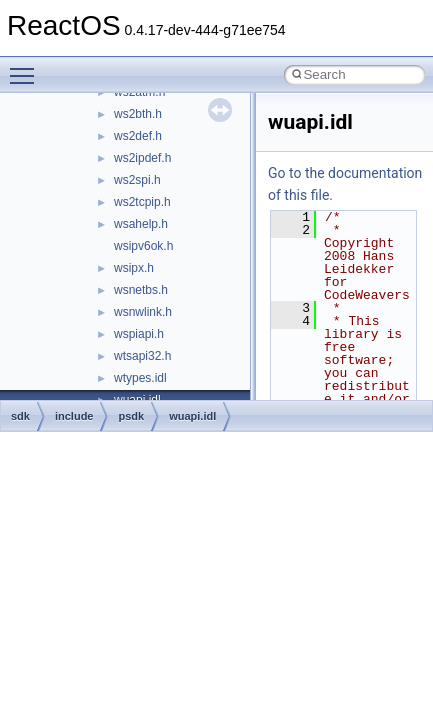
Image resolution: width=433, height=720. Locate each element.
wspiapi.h (139, 334)
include (74, 416)
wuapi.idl (192, 416)
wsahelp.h (141, 224)
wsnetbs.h (141, 290)
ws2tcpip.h (142, 202)
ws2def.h (138, 136)
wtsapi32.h (142, 356)
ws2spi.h (137, 180)
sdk (20, 416)
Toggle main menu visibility (27, 67)
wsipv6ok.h (143, 246)
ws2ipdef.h (142, 158)
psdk (131, 416)
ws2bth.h (138, 114)
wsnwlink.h (143, 312)
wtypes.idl (140, 378)
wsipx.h (134, 268)
